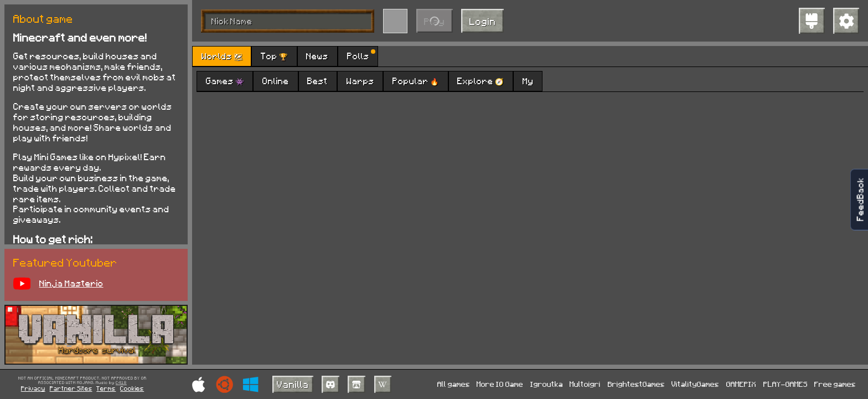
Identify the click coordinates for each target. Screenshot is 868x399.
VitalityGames (695, 384)
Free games (835, 384)
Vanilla (293, 384)
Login (483, 21)
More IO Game (500, 384)
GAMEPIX (741, 384)
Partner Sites (71, 388)
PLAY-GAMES (786, 384)
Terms (106, 388)
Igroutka (547, 384)
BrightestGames (636, 384)
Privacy (33, 388)
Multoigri (585, 384)
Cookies (132, 388)
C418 (121, 383)
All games (454, 384)
